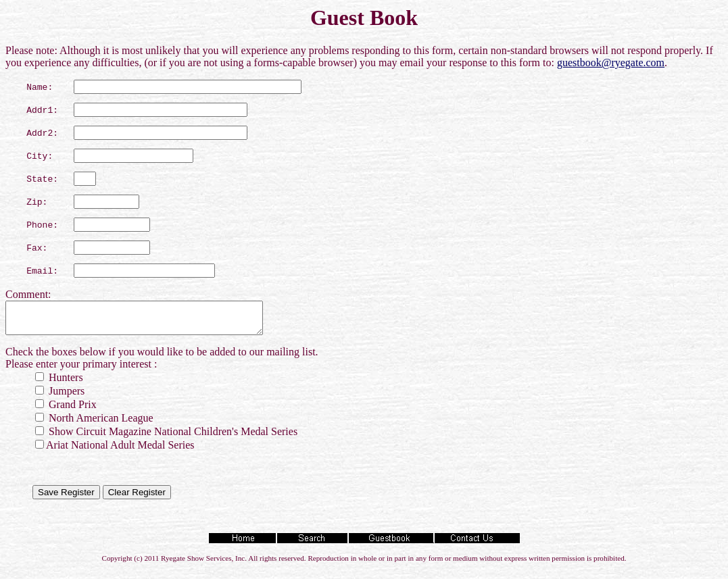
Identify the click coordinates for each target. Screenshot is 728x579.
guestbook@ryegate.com (611, 62)
